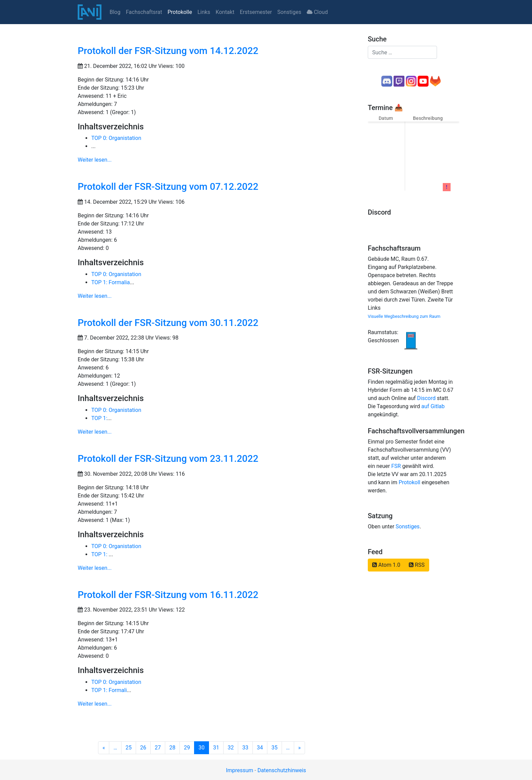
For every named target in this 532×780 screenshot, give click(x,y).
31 (216, 748)
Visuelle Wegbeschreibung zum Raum (404, 316)
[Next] (300, 748)
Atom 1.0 (386, 565)
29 (187, 748)
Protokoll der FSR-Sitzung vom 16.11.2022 (168, 595)
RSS (417, 565)
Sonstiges (289, 12)
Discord (426, 398)
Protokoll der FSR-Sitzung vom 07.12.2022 (168, 187)
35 (274, 748)
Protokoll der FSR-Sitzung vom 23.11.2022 (168, 459)
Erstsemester (256, 12)
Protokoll (410, 482)
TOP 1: (99, 418)
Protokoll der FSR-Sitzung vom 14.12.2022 (168, 51)
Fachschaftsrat (144, 12)
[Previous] (104, 748)
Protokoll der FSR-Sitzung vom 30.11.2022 (168, 323)
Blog (115, 12)
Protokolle (180, 12)
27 (158, 748)
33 (245, 748)
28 (172, 748)
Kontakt (225, 12)
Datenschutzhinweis (282, 770)
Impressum (240, 770)
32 (231, 748)
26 (143, 748)
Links (204, 12)
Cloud (317, 12)
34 (260, 748)
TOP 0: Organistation (116, 138)
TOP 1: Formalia (111, 282)
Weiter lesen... (95, 160)
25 (129, 748)
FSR (396, 466)
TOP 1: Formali (109, 690)
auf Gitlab (433, 406)
